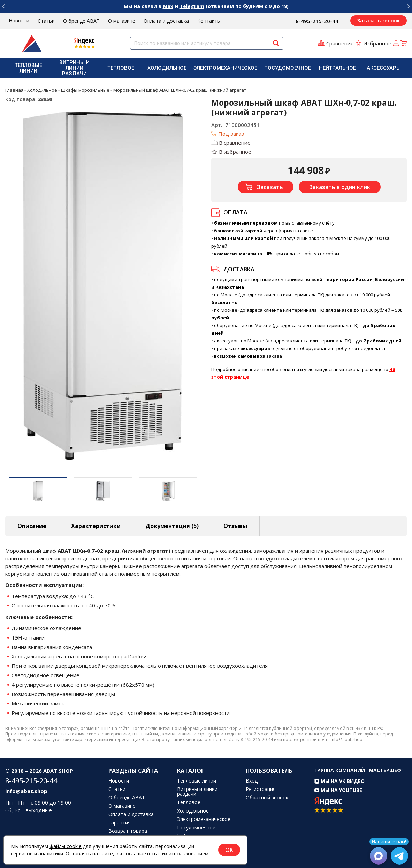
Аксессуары (384, 68)
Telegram (192, 6)
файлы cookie (66, 846)
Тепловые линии (28, 68)
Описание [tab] (32, 526)
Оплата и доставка (166, 21)
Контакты (209, 21)
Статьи (46, 21)
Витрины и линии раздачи (74, 68)
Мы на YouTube (338, 790)
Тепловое (121, 68)
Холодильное (167, 68)
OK (229, 850)
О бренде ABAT (81, 21)
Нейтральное (337, 68)
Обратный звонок (267, 798)
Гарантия (120, 823)
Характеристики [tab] (96, 526)
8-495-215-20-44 (317, 21)
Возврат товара (128, 831)
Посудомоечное (288, 68)
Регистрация (261, 789)
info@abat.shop (26, 791)
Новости (19, 20)
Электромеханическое (225, 68)
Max (168, 6)
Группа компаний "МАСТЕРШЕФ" (359, 770)
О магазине (122, 21)
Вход (252, 781)
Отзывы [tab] (235, 526)
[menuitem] (28, 68)
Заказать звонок (379, 20)
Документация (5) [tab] (172, 526)
